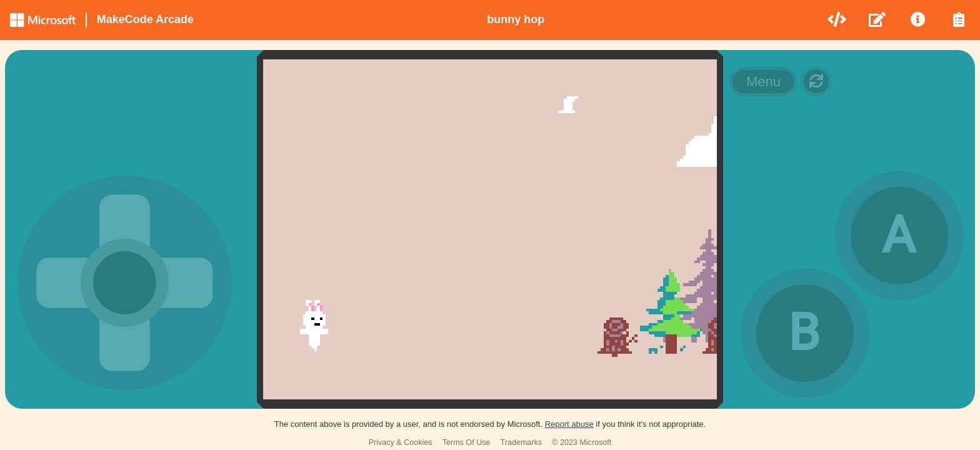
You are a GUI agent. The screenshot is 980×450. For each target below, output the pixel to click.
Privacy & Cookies (401, 442)
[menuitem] (838, 20)
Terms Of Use (467, 442)
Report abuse (569, 424)
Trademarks (522, 442)
